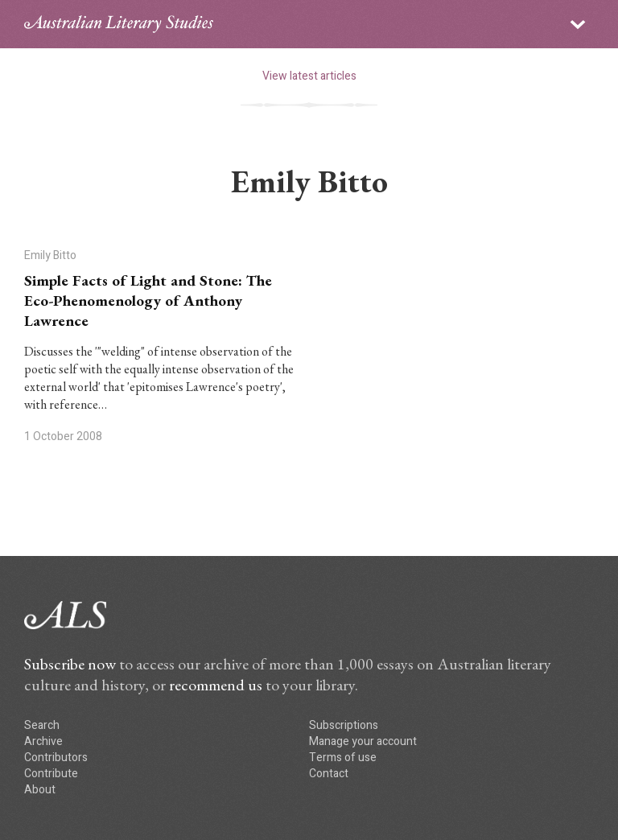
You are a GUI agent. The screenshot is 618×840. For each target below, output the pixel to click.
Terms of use (343, 758)
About (40, 790)
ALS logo (119, 24)
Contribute (51, 774)
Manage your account (363, 741)
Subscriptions (344, 725)
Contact (329, 774)
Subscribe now (70, 664)
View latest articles (309, 76)
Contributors (56, 758)
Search (42, 725)
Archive (43, 741)
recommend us (216, 685)
